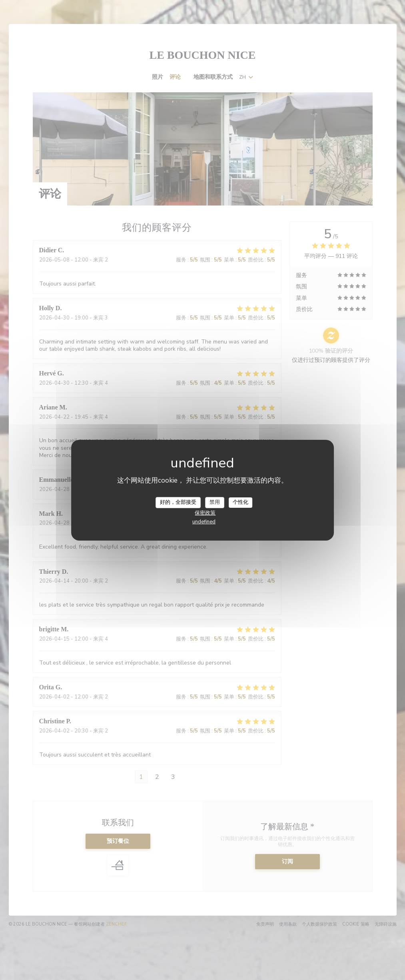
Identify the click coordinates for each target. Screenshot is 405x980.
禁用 (215, 502)
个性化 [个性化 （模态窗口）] (240, 502)
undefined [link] (204, 522)
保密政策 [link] (205, 513)
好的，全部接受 (178, 502)
